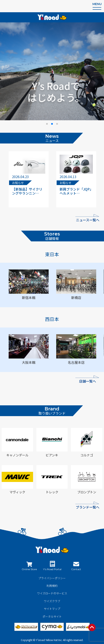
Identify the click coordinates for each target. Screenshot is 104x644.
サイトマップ (52, 609)
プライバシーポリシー (52, 578)
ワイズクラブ (52, 601)
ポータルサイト (52, 616)
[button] (47, 124)
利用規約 (52, 586)
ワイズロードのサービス (52, 593)
